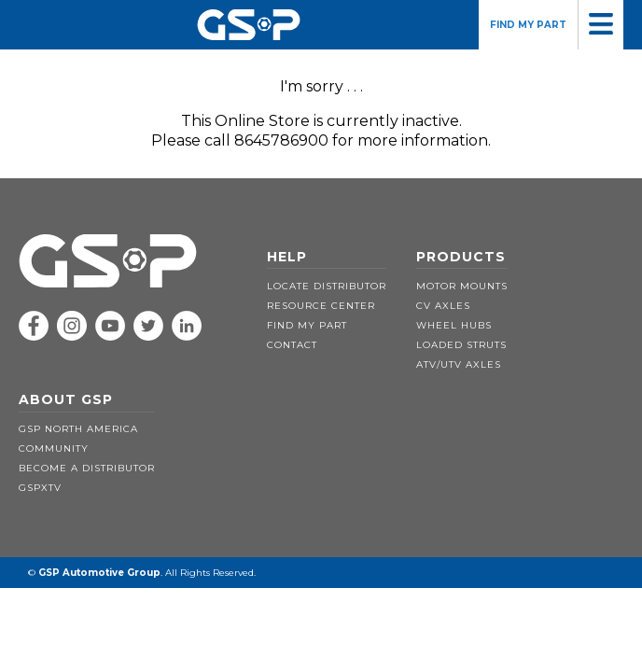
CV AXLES (443, 306)
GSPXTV (40, 488)
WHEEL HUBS (454, 325)
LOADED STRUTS (461, 345)
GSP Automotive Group (99, 573)
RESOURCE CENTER (321, 306)
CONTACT (292, 345)
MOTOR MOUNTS (462, 286)
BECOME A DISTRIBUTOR (87, 468)
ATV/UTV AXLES (459, 364)
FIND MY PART (528, 25)
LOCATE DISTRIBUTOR (327, 286)
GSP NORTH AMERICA (78, 429)
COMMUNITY (54, 448)
